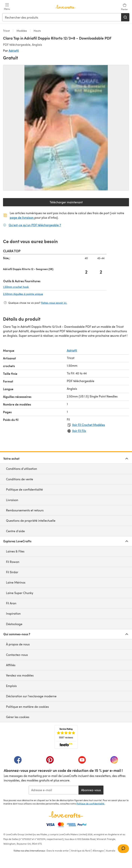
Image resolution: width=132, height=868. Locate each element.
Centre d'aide (15, 531)
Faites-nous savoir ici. (54, 303)
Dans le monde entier (58, 851)
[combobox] (62, 17)
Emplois (11, 686)
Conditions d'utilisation (21, 469)
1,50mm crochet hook (35, 287)
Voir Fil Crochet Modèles (89, 425)
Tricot (7, 31)
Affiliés (11, 665)
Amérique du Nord (81, 851)
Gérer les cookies (18, 717)
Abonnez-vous (91, 790)
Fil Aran (11, 603)
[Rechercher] (125, 17)
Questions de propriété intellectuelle (31, 520)
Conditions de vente (20, 479)
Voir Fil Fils (79, 431)
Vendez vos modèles (20, 675)
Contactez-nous (17, 655)
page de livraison (22, 217)
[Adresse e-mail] (54, 790)
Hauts (37, 31)
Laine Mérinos (16, 582)
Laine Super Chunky (20, 593)
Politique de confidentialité (24, 489)
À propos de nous (18, 644)
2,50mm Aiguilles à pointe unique (42, 294)
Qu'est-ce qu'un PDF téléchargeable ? (35, 225)
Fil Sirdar (12, 572)
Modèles (22, 31)
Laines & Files (15, 551)
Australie (111, 851)
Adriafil (14, 51)
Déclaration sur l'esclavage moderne (31, 696)
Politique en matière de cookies (27, 707)
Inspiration (13, 613)
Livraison (12, 500)
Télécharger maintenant (79, 203)
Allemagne (98, 851)
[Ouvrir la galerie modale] (66, 128)
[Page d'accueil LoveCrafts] (66, 814)
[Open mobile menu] (7, 7)
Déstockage (14, 624)
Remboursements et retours (25, 510)
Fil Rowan (13, 562)
